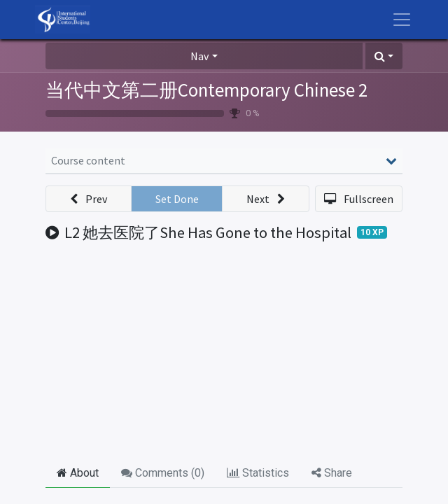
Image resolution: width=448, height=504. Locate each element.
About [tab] (78, 473)
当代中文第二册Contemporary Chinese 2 (206, 90)
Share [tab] (332, 473)
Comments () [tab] (163, 473)
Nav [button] (199, 56)
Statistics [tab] (258, 473)
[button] (384, 56)
